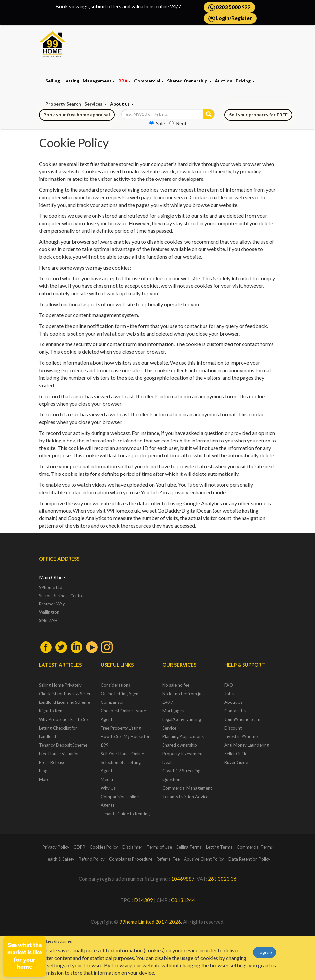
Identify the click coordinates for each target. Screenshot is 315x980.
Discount (233, 728)
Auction (224, 81)
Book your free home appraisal (77, 115)
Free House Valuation (59, 754)
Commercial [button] (149, 81)
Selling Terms (189, 847)
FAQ (229, 685)
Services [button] (96, 104)
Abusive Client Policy (204, 859)
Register (242, 18)
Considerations (115, 685)
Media (107, 779)
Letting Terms (219, 847)
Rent (178, 123)
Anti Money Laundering (247, 745)
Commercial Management (187, 788)
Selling (53, 81)
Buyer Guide (236, 762)
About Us (233, 702)
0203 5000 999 (229, 7)
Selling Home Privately (60, 685)
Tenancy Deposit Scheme (63, 745)
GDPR (79, 847)
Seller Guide (236, 754)
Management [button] (99, 81)
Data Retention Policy (249, 859)
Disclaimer (132, 847)
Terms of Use (159, 847)
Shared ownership (180, 745)
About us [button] (122, 104)
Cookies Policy (104, 847)
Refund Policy (92, 859)
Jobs (229, 694)
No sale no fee (176, 685)
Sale (157, 123)
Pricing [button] (245, 81)
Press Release (52, 762)
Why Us (108, 788)
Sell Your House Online (122, 754)
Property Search (63, 104)
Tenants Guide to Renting (125, 814)
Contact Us (235, 711)
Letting (71, 81)
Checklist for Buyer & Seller (65, 694)
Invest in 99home (241, 736)
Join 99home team (242, 719)
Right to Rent (51, 711)
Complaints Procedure (131, 859)
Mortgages (173, 711)
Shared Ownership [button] (189, 81)
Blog (43, 771)
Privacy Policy (56, 847)
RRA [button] (125, 81)
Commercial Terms (255, 847)
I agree (265, 952)
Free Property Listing (121, 728)
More (44, 779)
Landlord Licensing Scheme (64, 702)
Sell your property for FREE (258, 115)
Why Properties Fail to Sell (64, 719)
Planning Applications (183, 736)
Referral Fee (168, 859)
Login (223, 18)
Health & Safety (60, 859)
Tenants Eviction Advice (185, 797)
